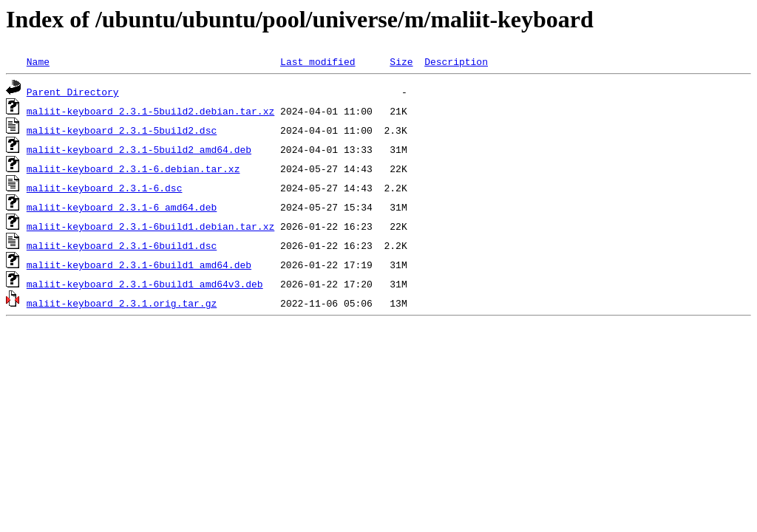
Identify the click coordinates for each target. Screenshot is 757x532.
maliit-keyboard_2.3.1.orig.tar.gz (122, 303)
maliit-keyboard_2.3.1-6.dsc (105, 188)
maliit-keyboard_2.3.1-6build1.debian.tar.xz (150, 226)
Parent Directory (73, 92)
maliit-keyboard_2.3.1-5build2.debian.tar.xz (150, 111)
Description (456, 61)
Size (401, 61)
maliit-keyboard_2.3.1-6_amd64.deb (122, 207)
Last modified (318, 61)
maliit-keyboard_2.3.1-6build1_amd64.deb (139, 265)
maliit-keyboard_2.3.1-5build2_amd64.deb (139, 149)
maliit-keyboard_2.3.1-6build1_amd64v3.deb (145, 284)
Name (38, 61)
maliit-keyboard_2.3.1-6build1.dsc (122, 245)
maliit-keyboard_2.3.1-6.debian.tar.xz (133, 168)
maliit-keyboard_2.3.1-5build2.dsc (122, 130)
